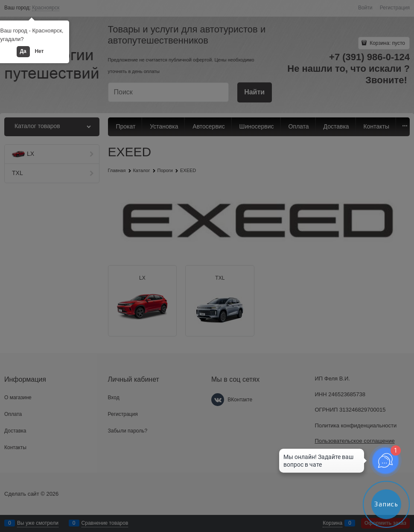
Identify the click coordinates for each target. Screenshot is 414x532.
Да (23, 51)
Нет (39, 51)
